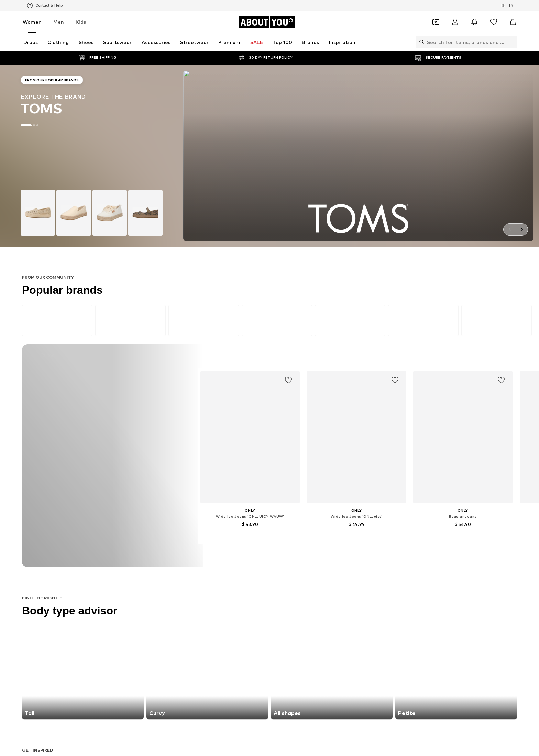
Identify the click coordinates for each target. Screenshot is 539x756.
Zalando (311, 750)
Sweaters (196, 549)
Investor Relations (200, 740)
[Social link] (109, 687)
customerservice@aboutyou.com (203, 448)
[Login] (455, 22)
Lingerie (363, 519)
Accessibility (375, 740)
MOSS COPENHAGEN (208, 607)
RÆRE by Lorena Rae (124, 588)
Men (59, 22)
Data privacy (243, 740)
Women (32, 22)
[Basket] (513, 22)
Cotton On (282, 588)
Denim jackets (285, 519)
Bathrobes (113, 549)
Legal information (332, 740)
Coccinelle (365, 578)
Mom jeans (197, 539)
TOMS (277, 607)
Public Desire (368, 588)
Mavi (191, 617)
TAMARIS (280, 578)
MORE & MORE (370, 607)
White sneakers (371, 509)
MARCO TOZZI (201, 597)
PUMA (361, 597)
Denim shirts (368, 529)
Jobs (165, 740)
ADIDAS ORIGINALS (291, 617)
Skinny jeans (114, 519)
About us (117, 740)
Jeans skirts (283, 539)
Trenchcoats (368, 539)
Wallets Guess (201, 529)
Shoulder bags (370, 549)
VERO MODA (115, 617)
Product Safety (415, 740)
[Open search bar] (420, 42)
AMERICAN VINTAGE (123, 607)
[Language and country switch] (507, 5)
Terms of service (285, 740)
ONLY (107, 578)
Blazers (278, 509)
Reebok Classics (371, 617)
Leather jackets (118, 539)
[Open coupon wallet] (436, 22)
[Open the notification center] (474, 22)
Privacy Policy (168, 442)
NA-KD (193, 578)
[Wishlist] (494, 22)
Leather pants (201, 509)
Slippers (110, 529)
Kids (81, 22)
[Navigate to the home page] (267, 22)
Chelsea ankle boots (207, 519)
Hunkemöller (115, 597)
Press (143, 740)
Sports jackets (117, 509)
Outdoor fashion (288, 529)
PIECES (194, 588)
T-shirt (278, 549)
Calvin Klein (282, 597)
